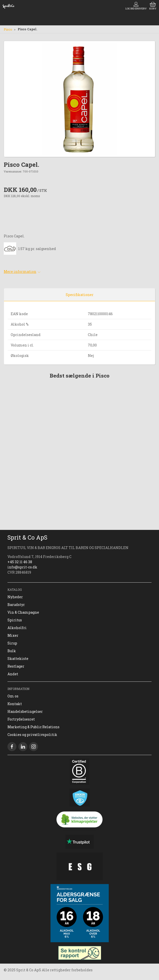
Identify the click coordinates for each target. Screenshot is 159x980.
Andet (13, 674)
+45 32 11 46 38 (20, 562)
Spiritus (15, 620)
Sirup (12, 643)
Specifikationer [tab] (80, 295)
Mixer (13, 635)
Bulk (12, 651)
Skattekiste (18, 659)
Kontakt (15, 704)
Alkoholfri (17, 628)
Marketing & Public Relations (33, 727)
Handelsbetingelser (25, 711)
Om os (13, 696)
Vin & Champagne (23, 612)
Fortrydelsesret (21, 719)
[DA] (8, 6)
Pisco (8, 29)
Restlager (16, 666)
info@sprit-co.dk (22, 567)
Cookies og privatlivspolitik (32, 735)
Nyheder (15, 597)
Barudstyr (16, 605)
